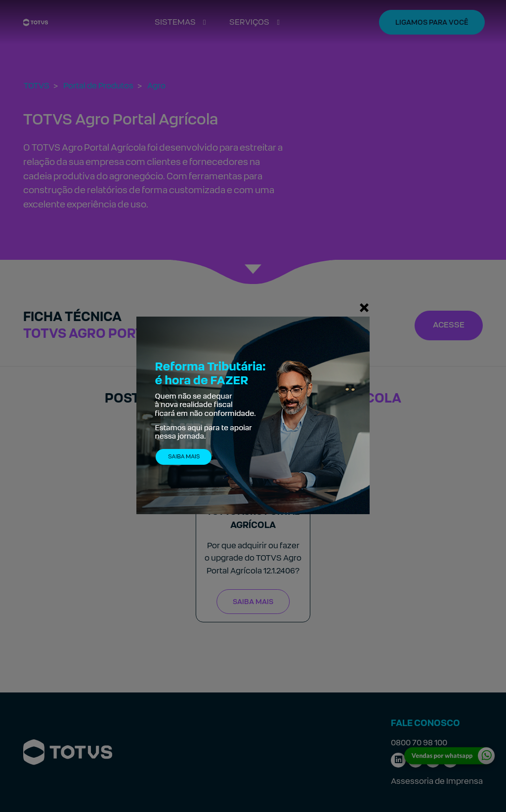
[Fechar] (364, 307)
